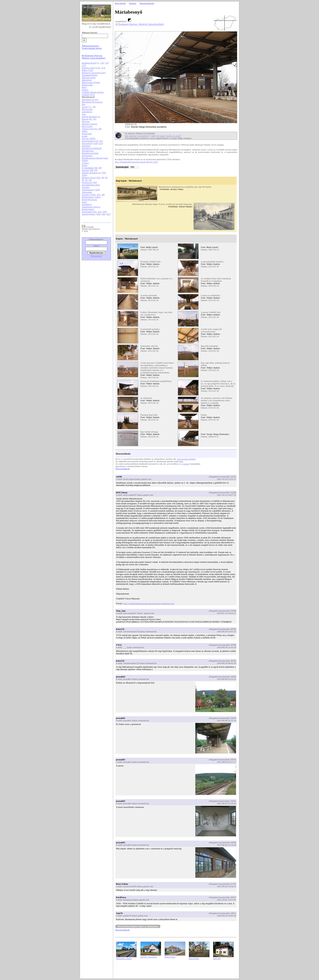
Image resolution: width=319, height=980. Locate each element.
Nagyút (85, 138)
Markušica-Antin (124, 958)
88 (96, 168)
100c (94, 194)
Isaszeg (85, 90)
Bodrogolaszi (88, 209)
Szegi (84, 202)
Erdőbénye (87, 204)
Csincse (85, 163)
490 (97, 190)
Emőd (85, 165)
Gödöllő (86, 95)
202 (104, 173)
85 (96, 129)
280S (92, 138)
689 (99, 214)
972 (92, 95)
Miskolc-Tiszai (89, 177)
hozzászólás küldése (187, 459)
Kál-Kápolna (88, 141)
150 (107, 63)
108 (96, 143)
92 (86, 180)
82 (94, 119)
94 (90, 180)
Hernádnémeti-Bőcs (91, 185)
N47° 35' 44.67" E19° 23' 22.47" (167, 136)
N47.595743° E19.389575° (137, 136)
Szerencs (86, 194)
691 (108, 214)
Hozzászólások (122, 469)
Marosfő (217, 958)
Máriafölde (194, 958)
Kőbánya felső (88, 68)
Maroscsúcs (170, 957)
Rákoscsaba (87, 85)
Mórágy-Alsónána (149, 957)
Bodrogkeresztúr (90, 199)
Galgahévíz (87, 112)
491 (99, 194)
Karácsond (87, 134)
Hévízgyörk (87, 109)
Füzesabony (87, 143)
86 (100, 129)
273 (84, 65)
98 (103, 194)
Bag (84, 104)
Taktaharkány (88, 190)
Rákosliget (87, 80)
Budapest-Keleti (89, 63)
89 (100, 168)
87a (100, 143)
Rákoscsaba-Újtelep (91, 82)
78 (93, 107)
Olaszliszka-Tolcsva (91, 207)
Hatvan (85, 119)
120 (102, 63)
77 (90, 107)
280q (85, 160)
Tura (84, 114)
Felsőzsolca (87, 182)
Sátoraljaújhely (89, 214)
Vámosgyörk (88, 129)
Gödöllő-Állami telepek (93, 92)
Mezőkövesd (88, 151)
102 (97, 141)
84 (101, 141)
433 (95, 212)
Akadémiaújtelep (90, 75)
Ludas (85, 136)
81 (91, 119)
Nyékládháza (88, 168)
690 (103, 214)
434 (100, 212)
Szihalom (86, 146)
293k (84, 175)
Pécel (84, 87)
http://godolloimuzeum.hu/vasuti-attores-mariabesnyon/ (149, 603)
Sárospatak (87, 212)
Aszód (85, 107)
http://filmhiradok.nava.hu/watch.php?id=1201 (136, 162)
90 (83, 180)
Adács (85, 131)
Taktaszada (87, 192)
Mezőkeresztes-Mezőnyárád (95, 158)
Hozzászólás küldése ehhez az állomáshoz (138, 926)
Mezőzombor (88, 197)
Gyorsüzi (185, 464)
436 (104, 212)
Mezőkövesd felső (90, 153)
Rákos (85, 70)
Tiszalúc (86, 187)
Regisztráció (96, 256)
